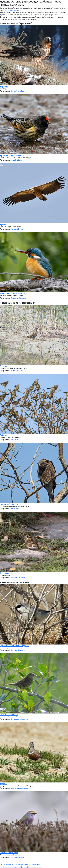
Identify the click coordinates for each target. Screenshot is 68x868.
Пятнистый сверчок (9, 715)
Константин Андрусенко (19, 719)
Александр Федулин (18, 578)
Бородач (4, 86)
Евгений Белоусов (17, 857)
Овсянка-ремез (7, 573)
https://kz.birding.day (12, 10)
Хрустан (4, 784)
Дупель (3, 366)
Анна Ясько (15, 440)
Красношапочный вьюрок (12, 155)
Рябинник (5, 435)
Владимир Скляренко (19, 298)
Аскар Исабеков (16, 160)
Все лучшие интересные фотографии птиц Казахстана (23, 867)
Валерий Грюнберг (18, 91)
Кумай (3, 224)
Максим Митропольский (20, 788)
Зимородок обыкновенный (13, 293)
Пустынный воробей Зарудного (14, 646)
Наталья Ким (15, 509)
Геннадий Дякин (17, 229)
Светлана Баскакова (18, 650)
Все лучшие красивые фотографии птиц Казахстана (22, 865)
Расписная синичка (9, 853)
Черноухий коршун (9, 504)
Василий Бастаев (17, 371)
